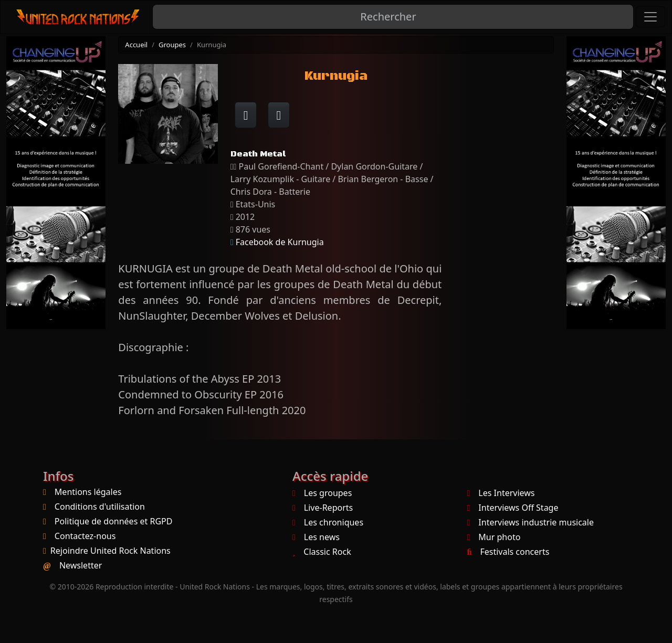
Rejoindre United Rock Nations (111, 551)
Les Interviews (501, 493)
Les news (316, 537)
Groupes (172, 45)
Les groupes (322, 493)
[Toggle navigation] (650, 17)
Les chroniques (328, 522)
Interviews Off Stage (513, 508)
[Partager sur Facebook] (246, 115)
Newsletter (81, 565)
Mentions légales (88, 492)
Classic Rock (322, 552)
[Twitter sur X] (279, 115)
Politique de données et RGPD (114, 521)
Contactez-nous (85, 536)
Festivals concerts (508, 552)
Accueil (136, 45)
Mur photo (494, 537)
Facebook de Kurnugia (280, 242)
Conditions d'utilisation (100, 507)
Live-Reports (323, 508)
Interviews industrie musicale (531, 522)
